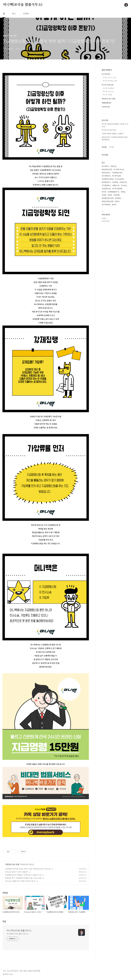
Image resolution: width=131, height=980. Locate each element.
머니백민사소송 (119, 169)
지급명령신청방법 (108, 179)
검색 (120, 5)
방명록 (26, 14)
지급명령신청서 (117, 173)
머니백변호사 (106, 176)
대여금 (123, 192)
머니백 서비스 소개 (109, 78)
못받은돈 (113, 166)
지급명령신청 (106, 189)
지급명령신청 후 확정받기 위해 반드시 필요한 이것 (23, 875)
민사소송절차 (119, 179)
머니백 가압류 (107, 95)
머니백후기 (105, 166)
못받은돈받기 (106, 173)
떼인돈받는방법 (107, 169)
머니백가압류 (116, 176)
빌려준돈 (118, 198)
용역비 (114, 205)
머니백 (104, 192)
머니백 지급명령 (108, 88)
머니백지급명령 (117, 189)
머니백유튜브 (106, 205)
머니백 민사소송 (108, 91)
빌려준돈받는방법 (108, 198)
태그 (14, 14)
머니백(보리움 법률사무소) (23, 5)
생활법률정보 (107, 103)
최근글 (104, 147)
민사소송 (124, 185)
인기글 (111, 147)
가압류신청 (123, 182)
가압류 (104, 195)
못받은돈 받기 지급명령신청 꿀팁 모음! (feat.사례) (23, 878)
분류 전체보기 (107, 70)
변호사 (117, 201)
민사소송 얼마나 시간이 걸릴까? (17, 872)
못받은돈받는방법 (108, 201)
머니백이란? (106, 74)
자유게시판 (106, 107)
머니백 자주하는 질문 (110, 81)
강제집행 (116, 195)
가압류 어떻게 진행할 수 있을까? (113, 134)
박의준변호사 (106, 185)
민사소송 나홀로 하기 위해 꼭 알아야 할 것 (20, 881)
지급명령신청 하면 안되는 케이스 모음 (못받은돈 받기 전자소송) (28, 869)
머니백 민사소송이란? (109, 130)
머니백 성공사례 (108, 85)
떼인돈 (110, 195)
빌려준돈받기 (106, 182)
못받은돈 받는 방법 (12, 864)
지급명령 (115, 182)
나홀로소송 (116, 185)
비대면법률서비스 (113, 192)
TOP (126, 972)
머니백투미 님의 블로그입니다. (18, 934)
